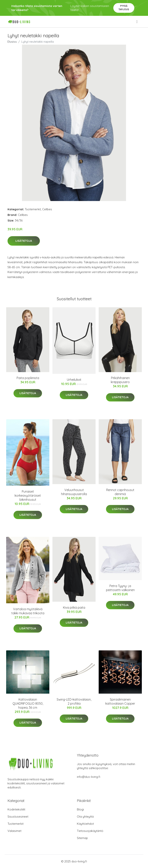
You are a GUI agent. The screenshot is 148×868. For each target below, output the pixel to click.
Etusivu (12, 42)
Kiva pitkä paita (74, 608)
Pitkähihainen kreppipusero (120, 380)
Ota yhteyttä (85, 817)
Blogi (80, 809)
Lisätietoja (24, 241)
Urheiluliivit (74, 380)
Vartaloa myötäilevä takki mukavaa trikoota (28, 611)
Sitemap (82, 838)
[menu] (137, 22)
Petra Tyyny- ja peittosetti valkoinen (120, 588)
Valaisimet (14, 831)
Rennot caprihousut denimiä (120, 492)
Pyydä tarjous (124, 8)
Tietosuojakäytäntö (90, 831)
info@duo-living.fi (89, 777)
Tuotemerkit (33, 209)
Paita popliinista (28, 378)
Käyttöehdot (85, 824)
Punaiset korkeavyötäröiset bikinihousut (28, 496)
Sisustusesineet (18, 817)
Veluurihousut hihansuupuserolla (74, 492)
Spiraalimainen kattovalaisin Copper (120, 701)
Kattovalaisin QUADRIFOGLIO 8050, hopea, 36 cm (28, 703)
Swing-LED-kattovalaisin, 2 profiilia (74, 701)
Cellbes (47, 209)
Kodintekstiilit (16, 809)
